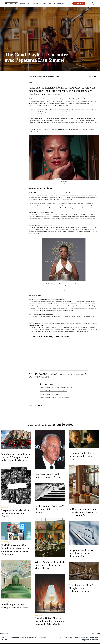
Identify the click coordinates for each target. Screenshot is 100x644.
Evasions (35, 4)
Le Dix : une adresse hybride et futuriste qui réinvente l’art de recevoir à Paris (83, 512)
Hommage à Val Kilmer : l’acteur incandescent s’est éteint (82, 456)
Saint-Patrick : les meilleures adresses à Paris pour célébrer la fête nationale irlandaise (16, 457)
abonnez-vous (79, 4)
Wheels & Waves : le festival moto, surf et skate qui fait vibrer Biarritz (49, 565)
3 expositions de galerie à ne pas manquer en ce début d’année (15, 513)
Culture (8, 49)
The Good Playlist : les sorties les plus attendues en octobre (56, 387)
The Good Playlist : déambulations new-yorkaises (54, 391)
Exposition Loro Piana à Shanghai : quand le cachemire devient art (81, 588)
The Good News (59, 4)
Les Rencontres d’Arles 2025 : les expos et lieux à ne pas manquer (50, 509)
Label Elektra (64, 286)
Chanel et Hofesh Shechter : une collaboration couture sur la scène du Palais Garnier (50, 621)
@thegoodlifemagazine (39, 377)
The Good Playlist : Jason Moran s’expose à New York (55, 398)
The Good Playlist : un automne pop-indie (51, 394)
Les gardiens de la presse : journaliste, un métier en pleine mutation (82, 553)
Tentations (25, 4)
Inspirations (46, 4)
